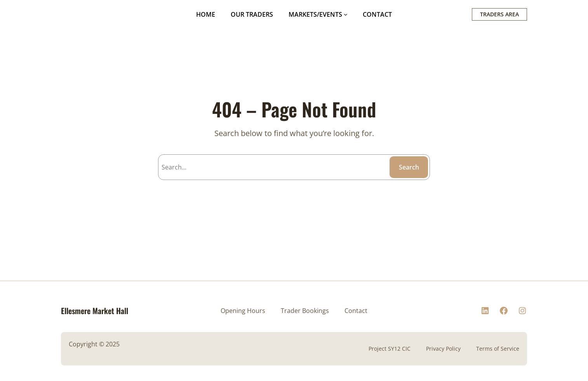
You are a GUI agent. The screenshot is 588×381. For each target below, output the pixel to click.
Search (409, 167)
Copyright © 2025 (94, 344)
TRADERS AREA (499, 14)
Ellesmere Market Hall (95, 311)
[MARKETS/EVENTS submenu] (346, 14)
